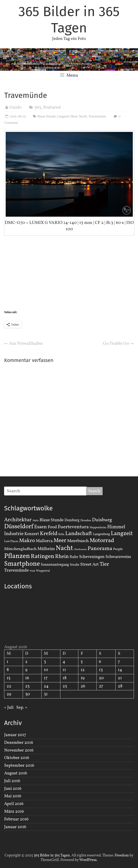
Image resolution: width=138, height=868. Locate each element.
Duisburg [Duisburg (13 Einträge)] (102, 520)
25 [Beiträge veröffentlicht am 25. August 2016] (65, 686)
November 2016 (19, 750)
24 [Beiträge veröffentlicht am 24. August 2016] (46, 686)
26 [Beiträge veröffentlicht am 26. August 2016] (83, 686)
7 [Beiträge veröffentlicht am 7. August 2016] (119, 662)
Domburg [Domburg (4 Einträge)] (72, 520)
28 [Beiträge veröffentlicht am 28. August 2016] (120, 686)
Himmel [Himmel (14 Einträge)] (116, 527)
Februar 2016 (16, 819)
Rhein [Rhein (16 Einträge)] (62, 557)
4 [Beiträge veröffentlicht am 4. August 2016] (64, 662)
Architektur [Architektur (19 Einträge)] (18, 520)
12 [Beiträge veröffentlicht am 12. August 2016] (83, 670)
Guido (15, 107)
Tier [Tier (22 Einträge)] (104, 564)
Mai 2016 (13, 796)
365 (38, 107)
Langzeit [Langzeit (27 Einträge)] (122, 534)
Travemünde (97, 117)
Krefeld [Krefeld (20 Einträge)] (49, 534)
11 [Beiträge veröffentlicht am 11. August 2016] (64, 670)
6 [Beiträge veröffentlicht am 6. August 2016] (100, 662)
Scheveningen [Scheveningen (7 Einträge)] (92, 557)
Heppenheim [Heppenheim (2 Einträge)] (98, 528)
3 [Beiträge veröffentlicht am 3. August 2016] (45, 662)
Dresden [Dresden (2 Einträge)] (86, 521)
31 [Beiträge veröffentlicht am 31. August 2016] (46, 694)
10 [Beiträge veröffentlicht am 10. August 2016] (46, 670)
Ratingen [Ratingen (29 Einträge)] (43, 556)
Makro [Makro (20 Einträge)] (27, 541)
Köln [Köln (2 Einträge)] (61, 534)
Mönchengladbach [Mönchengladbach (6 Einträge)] (20, 549)
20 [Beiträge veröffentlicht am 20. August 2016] (101, 678)
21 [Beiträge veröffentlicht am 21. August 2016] (120, 678)
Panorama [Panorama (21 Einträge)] (100, 549)
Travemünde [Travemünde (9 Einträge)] (16, 570)
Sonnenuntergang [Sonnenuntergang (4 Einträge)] (55, 565)
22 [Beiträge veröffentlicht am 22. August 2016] (9, 686)
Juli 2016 (12, 781)
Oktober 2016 (17, 758)
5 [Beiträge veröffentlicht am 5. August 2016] (82, 662)
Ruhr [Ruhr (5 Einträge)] (74, 557)
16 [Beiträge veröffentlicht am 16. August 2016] (27, 678)
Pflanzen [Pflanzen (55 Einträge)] (17, 556)
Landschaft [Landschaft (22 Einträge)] (79, 534)
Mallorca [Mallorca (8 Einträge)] (44, 541)
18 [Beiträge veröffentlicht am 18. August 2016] (65, 678)
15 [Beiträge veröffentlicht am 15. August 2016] (9, 678)
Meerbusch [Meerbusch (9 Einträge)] (78, 541)
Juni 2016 (13, 789)
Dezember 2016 (19, 743)
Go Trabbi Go (118, 344)
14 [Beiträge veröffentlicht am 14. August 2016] (120, 670)
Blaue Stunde (47, 117)
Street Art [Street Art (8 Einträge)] (89, 565)
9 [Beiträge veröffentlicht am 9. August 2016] (26, 670)
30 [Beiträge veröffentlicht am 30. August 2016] (28, 694)
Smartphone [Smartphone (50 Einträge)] (22, 564)
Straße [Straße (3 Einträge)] (74, 565)
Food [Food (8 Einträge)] (52, 527)
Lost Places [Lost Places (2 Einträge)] (11, 541)
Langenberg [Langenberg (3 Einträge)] (101, 534)
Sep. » (22, 708)
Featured (52, 107)
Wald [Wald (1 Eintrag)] (32, 571)
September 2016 (19, 766)
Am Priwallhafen (23, 344)
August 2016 (16, 773)
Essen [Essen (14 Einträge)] (41, 527)
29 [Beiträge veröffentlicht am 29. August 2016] (9, 694)
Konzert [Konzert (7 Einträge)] (32, 534)
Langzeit (63, 117)
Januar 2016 (15, 827)
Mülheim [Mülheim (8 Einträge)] (46, 549)
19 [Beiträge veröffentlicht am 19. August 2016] (83, 678)
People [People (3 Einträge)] (118, 549)
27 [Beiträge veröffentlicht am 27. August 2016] (101, 686)
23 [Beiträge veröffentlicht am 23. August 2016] (27, 686)
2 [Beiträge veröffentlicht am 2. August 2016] (26, 662)
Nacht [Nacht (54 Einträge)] (64, 548)
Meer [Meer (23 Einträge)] (60, 541)
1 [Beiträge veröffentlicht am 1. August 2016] (7, 662)
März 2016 (14, 812)
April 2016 (14, 804)
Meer (74, 117)
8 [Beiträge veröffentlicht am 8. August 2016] (8, 670)
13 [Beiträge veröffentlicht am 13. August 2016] (101, 670)
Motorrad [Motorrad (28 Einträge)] (102, 541)
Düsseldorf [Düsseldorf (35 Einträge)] (19, 527)
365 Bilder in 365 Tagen (69, 20)
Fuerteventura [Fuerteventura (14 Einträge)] (73, 527)
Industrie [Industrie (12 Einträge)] (14, 534)
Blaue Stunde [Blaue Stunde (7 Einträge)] (52, 520)
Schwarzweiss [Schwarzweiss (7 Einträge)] (118, 557)
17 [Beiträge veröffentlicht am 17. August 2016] (46, 678)
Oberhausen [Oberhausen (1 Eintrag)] (80, 549)
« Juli (9, 708)
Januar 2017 (15, 735)
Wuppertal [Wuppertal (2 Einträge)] (43, 571)
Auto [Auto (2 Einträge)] (36, 521)
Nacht (83, 117)
